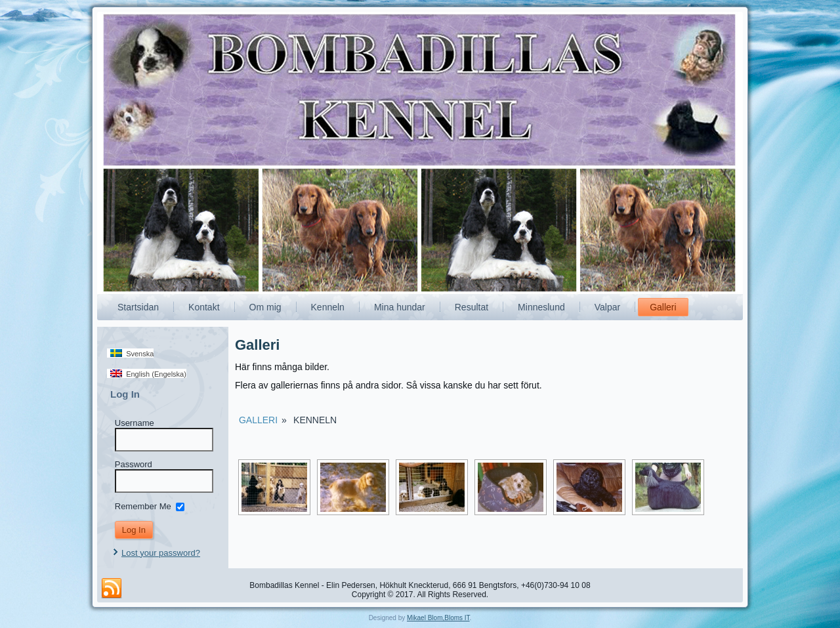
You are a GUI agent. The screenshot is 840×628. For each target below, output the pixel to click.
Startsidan (138, 307)
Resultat (472, 307)
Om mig (265, 307)
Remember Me (143, 506)
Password (134, 464)
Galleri (663, 307)
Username (135, 423)
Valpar (607, 307)
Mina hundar (400, 307)
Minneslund (541, 307)
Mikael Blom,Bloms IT (438, 618)
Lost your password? (161, 553)
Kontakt (204, 307)
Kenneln (328, 307)
